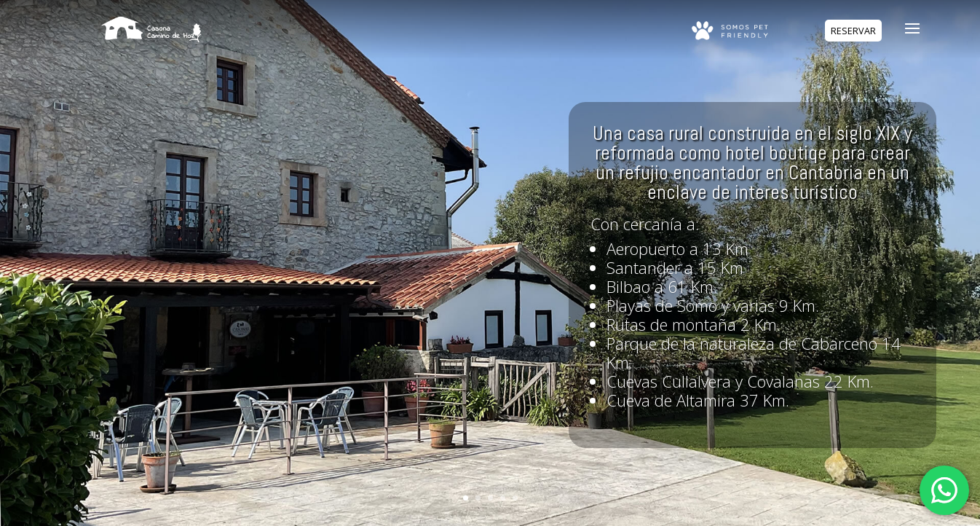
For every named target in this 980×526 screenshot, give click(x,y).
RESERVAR (853, 31)
